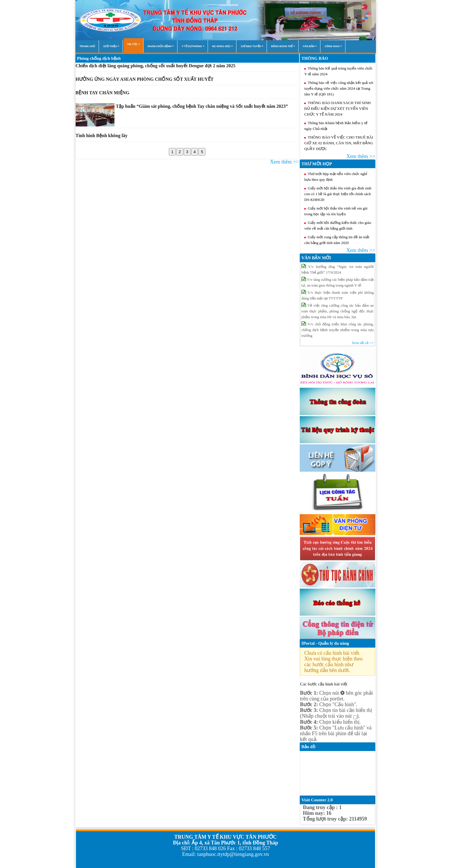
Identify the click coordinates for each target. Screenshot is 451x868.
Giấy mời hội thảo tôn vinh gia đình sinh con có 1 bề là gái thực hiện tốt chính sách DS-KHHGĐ (338, 194)
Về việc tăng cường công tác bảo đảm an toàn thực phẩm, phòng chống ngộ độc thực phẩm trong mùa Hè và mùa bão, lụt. (338, 311)
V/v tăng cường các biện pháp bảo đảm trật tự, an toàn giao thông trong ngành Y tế (338, 282)
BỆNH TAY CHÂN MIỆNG (103, 93)
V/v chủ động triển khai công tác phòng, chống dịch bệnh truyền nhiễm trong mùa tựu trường (338, 330)
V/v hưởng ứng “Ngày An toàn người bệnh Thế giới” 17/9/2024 (338, 269)
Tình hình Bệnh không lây (102, 136)
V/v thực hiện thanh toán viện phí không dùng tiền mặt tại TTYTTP (338, 295)
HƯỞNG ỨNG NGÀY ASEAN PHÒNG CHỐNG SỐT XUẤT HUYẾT (145, 79)
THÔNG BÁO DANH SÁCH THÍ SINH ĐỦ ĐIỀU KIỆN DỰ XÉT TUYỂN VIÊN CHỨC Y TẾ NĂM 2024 (338, 108)
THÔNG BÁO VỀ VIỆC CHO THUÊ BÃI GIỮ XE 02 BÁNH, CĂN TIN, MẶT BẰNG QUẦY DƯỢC (339, 143)
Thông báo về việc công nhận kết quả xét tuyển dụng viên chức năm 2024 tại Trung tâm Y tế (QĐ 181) (339, 88)
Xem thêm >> (284, 162)
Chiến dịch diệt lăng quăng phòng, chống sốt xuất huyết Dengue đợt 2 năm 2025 (156, 66)
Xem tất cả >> (363, 343)
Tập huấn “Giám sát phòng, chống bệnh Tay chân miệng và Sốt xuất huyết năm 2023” (202, 106)
